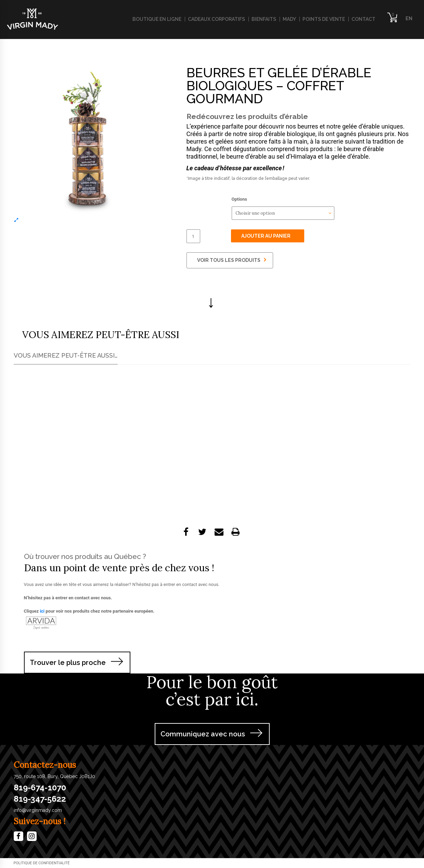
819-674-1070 (40, 788)
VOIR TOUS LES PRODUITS (232, 260)
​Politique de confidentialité (42, 863)
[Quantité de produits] (193, 236)
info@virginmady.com (38, 810)
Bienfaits (264, 19)
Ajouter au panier (266, 236)
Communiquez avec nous (203, 734)
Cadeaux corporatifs (216, 19)
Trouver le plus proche (68, 663)
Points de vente (324, 19)
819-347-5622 (40, 799)
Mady (289, 19)
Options (239, 199)
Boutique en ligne (157, 19)
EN (409, 18)
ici (42, 611)
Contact (363, 19)
